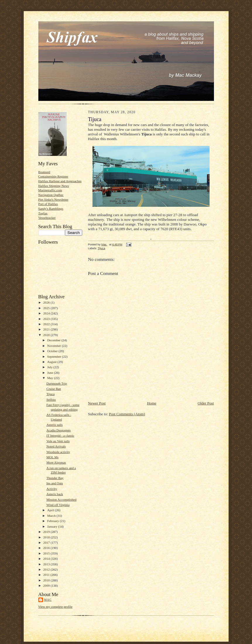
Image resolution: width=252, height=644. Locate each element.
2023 (47, 319)
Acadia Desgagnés (58, 430)
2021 (47, 329)
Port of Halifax (48, 204)
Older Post (206, 403)
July (50, 367)
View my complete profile (55, 607)
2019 (47, 532)
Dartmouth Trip (56, 383)
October (53, 351)
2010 (47, 580)
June (50, 373)
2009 (47, 586)
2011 (47, 575)
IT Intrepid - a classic (60, 435)
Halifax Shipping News (54, 186)
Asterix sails (54, 425)
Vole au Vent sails (58, 441)
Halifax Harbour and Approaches (60, 181)
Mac (48, 600)
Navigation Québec (51, 195)
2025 (47, 308)
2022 (47, 324)
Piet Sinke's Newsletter (53, 199)
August (52, 362)
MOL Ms (52, 457)
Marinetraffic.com (50, 190)
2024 (47, 313)
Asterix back (55, 494)
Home (152, 403)
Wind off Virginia (58, 505)
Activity (52, 489)
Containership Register (53, 176)
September (55, 357)
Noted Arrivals (56, 446)
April (51, 510)
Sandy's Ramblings (51, 209)
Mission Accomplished (61, 500)
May (50, 378)
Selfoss (51, 400)
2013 (47, 564)
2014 (47, 559)
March (52, 516)
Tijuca (50, 394)
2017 (47, 543)
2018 (47, 537)
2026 (47, 302)
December (54, 340)
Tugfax (43, 213)
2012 (47, 569)
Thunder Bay (55, 478)
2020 (47, 335)
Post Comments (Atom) (127, 414)
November (54, 346)
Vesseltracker (47, 218)
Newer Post (97, 403)
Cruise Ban (54, 389)
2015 (47, 553)
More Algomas (56, 462)
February (53, 521)
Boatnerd (44, 172)
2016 (47, 548)
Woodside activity (58, 452)
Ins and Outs (54, 483)
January (53, 526)
